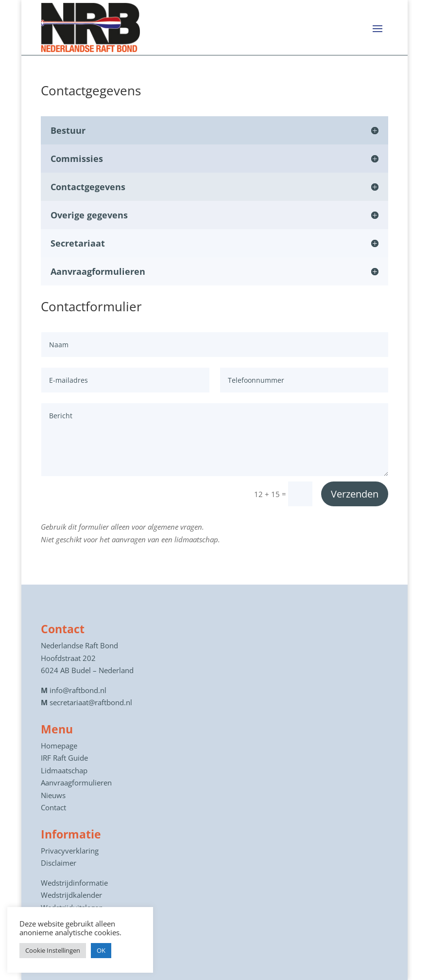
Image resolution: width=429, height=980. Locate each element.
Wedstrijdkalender (71, 895)
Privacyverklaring (70, 851)
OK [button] (101, 950)
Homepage (59, 746)
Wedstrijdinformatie (74, 883)
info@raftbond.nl (78, 690)
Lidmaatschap (64, 770)
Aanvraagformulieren (76, 783)
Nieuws (53, 795)
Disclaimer (59, 863)
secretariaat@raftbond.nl (91, 702)
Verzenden (355, 494)
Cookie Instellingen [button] (53, 950)
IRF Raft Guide (64, 758)
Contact (53, 807)
